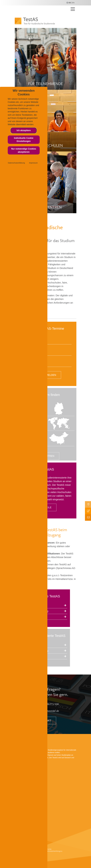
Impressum (33, 163)
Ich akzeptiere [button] (24, 130)
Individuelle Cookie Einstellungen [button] (24, 140)
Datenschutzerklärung (16, 163)
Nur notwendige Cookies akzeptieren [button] (24, 150)
